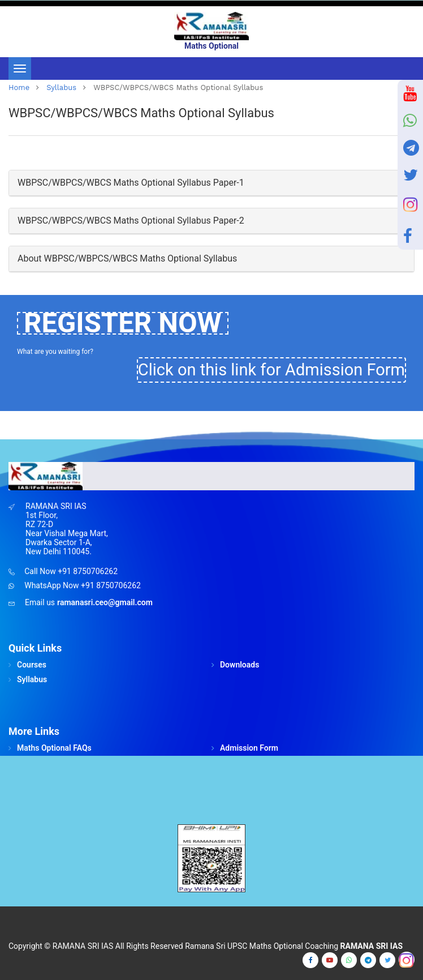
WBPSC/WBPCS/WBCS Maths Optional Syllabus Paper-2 (131, 221)
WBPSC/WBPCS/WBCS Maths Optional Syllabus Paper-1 (131, 183)
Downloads (239, 665)
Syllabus (61, 87)
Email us (40, 602)
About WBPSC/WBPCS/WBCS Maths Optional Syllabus (127, 258)
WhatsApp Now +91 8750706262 (83, 585)
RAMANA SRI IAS (83, 946)
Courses (32, 665)
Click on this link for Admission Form (271, 370)
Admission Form (249, 748)
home (19, 87)
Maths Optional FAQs (54, 748)
